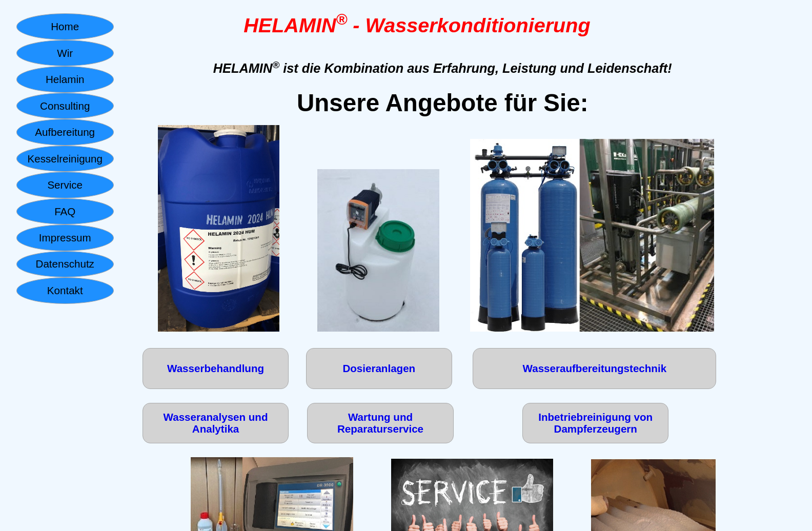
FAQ (65, 211)
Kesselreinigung (65, 159)
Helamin (65, 79)
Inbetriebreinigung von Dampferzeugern (595, 423)
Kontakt (65, 290)
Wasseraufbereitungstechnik (595, 368)
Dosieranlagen (379, 368)
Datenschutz (65, 264)
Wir (65, 53)
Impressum (65, 238)
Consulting (65, 106)
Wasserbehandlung (216, 368)
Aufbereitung (65, 132)
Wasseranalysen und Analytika (216, 423)
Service (65, 185)
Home (65, 26)
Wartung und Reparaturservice (380, 423)
